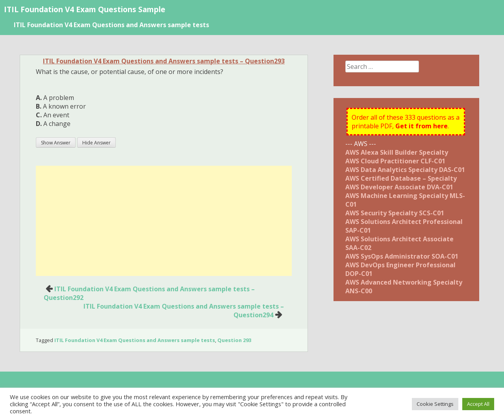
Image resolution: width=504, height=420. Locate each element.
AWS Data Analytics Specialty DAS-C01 (405, 170)
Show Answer (56, 143)
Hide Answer (96, 143)
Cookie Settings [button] (435, 404)
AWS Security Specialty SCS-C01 (395, 213)
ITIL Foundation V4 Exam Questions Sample (85, 9)
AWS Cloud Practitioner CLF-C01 (395, 161)
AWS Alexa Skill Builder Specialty (397, 152)
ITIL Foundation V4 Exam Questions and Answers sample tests (111, 25)
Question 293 (234, 340)
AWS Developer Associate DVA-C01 (399, 187)
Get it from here (422, 126)
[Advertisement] (164, 221)
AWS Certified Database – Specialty (401, 178)
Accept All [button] (478, 404)
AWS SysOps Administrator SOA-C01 (402, 256)
